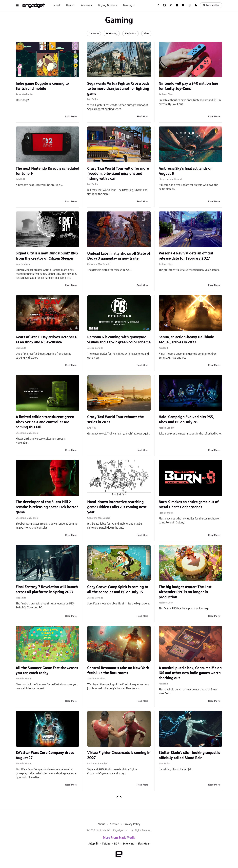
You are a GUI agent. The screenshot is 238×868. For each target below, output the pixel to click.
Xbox (146, 34)
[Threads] (190, 5)
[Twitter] (171, 5)
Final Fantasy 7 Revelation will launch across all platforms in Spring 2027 (47, 589)
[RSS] (196, 5)
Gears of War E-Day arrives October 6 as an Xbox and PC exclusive (47, 340)
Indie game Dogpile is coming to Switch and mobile (42, 86)
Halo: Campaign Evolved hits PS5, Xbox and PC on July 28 (186, 420)
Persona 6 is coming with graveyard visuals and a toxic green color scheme (119, 340)
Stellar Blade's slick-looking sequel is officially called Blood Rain (189, 755)
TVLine (106, 844)
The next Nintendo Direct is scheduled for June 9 (47, 171)
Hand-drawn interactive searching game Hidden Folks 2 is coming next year (117, 507)
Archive (114, 824)
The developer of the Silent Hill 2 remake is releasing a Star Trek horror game (47, 507)
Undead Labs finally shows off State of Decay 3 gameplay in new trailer (119, 256)
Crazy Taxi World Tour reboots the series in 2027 (116, 420)
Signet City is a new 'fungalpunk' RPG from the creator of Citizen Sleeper (47, 256)
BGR (117, 844)
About (101, 824)
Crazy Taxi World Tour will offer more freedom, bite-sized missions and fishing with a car (118, 174)
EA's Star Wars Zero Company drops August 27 (45, 755)
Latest (56, 5)
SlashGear (144, 844)
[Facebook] (158, 5)
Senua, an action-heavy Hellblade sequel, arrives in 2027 (186, 340)
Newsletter (211, 5)
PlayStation (130, 34)
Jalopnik (93, 844)
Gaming (128, 5)
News (69, 5)
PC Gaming (112, 34)
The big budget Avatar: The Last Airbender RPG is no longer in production (185, 592)
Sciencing (129, 844)
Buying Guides (107, 5)
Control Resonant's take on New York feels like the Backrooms (118, 671)
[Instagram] (164, 5)
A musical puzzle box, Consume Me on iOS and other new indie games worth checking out (190, 673)
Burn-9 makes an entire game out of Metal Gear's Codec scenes (189, 505)
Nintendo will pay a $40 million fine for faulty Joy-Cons (188, 86)
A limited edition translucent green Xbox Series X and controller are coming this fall (45, 422)
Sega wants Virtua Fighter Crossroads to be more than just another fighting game (118, 89)
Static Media (103, 830)
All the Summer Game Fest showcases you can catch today (47, 671)
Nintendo (94, 34)
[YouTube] (177, 5)
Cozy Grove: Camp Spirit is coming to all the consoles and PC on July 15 (118, 589)
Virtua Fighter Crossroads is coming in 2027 (119, 755)
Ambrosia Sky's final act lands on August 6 (186, 171)
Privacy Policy (132, 824)
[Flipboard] (183, 5)
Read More (71, 117)
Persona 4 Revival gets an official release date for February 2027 (186, 256)
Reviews (85, 5)
